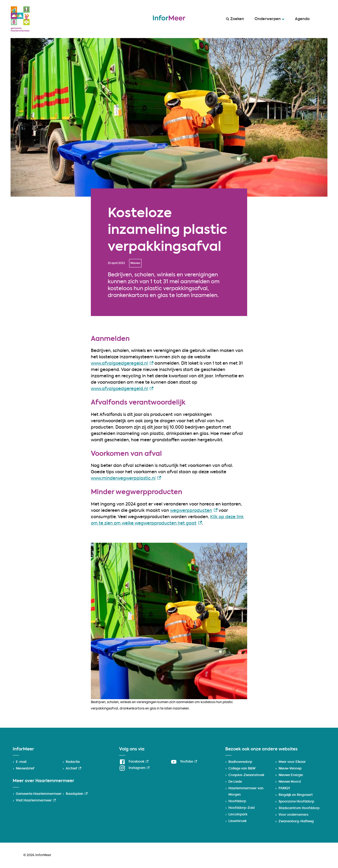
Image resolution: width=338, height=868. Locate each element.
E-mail (21, 762)
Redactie (73, 762)
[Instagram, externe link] (134, 768)
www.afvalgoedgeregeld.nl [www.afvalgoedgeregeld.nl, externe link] (122, 364)
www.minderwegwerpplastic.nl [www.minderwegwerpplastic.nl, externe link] (126, 479)
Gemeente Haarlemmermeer (39, 794)
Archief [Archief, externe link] (73, 769)
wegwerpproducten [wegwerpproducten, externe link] (194, 511)
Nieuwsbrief (25, 769)
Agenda (302, 19)
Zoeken (235, 19)
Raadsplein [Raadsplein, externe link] (77, 794)
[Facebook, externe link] (134, 762)
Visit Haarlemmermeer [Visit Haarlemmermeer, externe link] (36, 801)
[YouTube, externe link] (184, 762)
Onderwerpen (269, 19)
